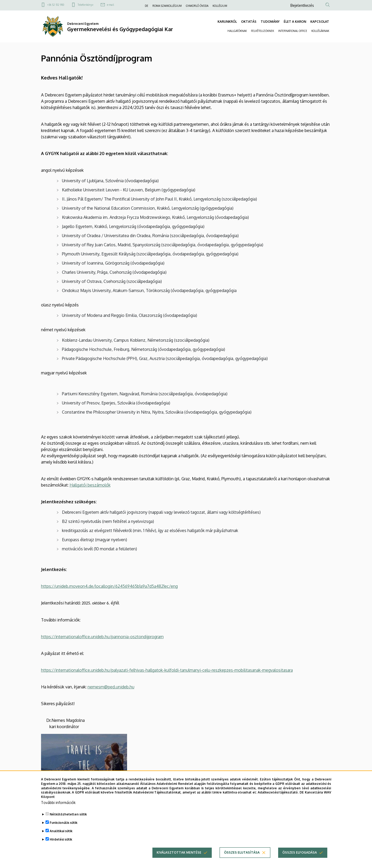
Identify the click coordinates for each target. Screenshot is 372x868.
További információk (58, 812)
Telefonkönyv (85, 5)
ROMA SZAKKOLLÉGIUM (167, 6)
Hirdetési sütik (61, 849)
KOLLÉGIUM (220, 6)
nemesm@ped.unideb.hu (111, 687)
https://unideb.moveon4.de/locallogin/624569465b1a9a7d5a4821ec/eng (109, 586)
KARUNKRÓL (227, 22)
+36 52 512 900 (56, 5)
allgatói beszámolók (92, 485)
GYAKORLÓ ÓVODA (197, 6)
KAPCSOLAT (320, 22)
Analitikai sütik (61, 840)
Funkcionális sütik (64, 832)
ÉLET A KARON (295, 22)
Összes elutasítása (242, 862)
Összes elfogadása (300, 862)
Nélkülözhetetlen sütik (68, 823)
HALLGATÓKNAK (237, 31)
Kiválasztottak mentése (179, 862)
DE (147, 6)
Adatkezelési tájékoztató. (278, 801)
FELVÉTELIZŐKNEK (262, 31)
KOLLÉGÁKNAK (320, 31)
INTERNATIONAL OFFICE (293, 31)
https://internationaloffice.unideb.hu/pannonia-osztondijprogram (102, 637)
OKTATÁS (249, 22)
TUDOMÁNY (270, 22)
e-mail (110, 5)
